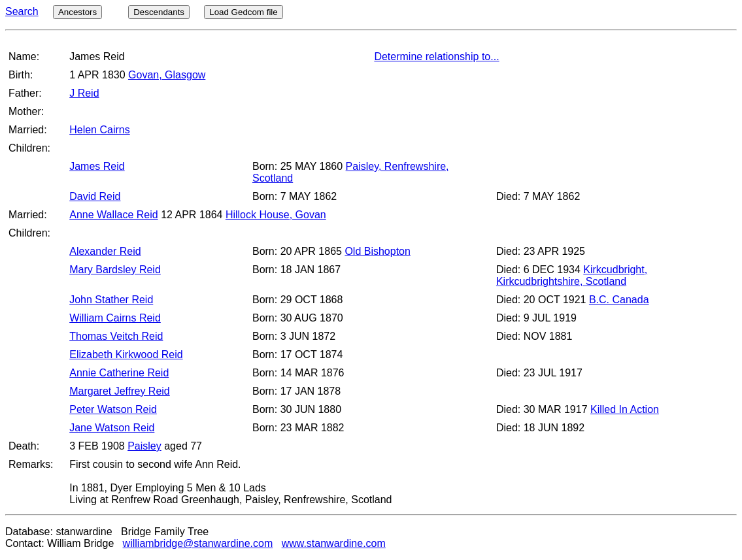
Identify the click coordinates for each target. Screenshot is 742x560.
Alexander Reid (105, 251)
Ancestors (77, 12)
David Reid (95, 196)
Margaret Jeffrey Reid (120, 391)
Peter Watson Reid (113, 409)
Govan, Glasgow (167, 75)
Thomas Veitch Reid (116, 336)
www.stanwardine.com (334, 543)
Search (22, 11)
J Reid (84, 93)
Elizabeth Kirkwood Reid (126, 354)
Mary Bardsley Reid (115, 270)
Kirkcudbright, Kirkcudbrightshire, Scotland (572, 275)
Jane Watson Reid (112, 428)
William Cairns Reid (115, 318)
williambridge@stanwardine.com (198, 543)
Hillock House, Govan (276, 215)
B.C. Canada (619, 300)
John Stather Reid (111, 300)
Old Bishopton (378, 251)
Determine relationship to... (436, 57)
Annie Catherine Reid (119, 373)
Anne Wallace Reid (113, 215)
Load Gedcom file (243, 12)
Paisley (144, 446)
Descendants (159, 12)
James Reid (97, 166)
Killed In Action (625, 409)
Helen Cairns (99, 130)
